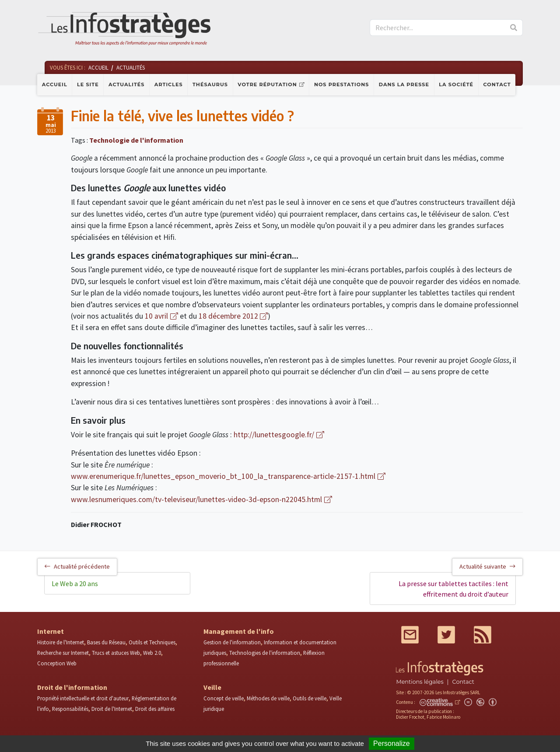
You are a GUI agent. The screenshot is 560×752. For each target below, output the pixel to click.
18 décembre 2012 (228, 316)
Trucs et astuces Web (116, 653)
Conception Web (57, 663)
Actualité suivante (487, 566)
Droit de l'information (72, 687)
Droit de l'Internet (112, 709)
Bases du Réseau (106, 642)
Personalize (392, 743)
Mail (410, 635)
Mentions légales (420, 682)
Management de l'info (239, 631)
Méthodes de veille (268, 698)
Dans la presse (404, 84)
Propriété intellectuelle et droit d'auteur (83, 698)
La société (456, 84)
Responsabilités (70, 709)
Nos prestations (342, 84)
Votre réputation (267, 84)
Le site (88, 84)
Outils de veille (310, 698)
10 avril (156, 316)
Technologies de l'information (265, 653)
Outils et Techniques (152, 642)
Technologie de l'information (136, 140)
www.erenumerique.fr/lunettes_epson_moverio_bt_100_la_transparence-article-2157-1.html (223, 476)
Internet (51, 631)
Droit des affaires (155, 709)
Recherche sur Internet (63, 653)
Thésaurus (210, 84)
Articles (169, 84)
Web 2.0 (152, 653)
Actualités (126, 84)
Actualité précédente (77, 566)
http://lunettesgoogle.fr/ (274, 435)
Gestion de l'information (232, 642)
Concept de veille (224, 698)
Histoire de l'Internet (61, 642)
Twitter (446, 635)
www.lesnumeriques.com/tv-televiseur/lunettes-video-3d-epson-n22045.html (196, 499)
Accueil (55, 84)
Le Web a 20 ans (75, 583)
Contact (497, 84)
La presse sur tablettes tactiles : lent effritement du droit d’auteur (453, 589)
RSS (483, 635)
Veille (212, 687)
